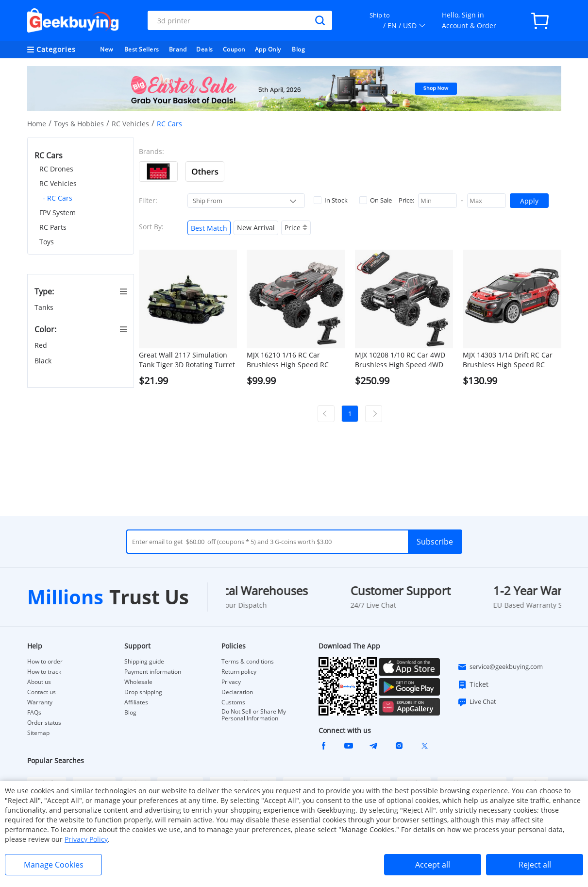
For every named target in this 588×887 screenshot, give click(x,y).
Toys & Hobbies (79, 124)
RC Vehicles (130, 124)
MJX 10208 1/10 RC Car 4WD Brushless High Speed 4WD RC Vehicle (400, 360)
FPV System (58, 213)
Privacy (231, 682)
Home (37, 124)
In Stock (331, 200)
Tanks (45, 307)
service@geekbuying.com (500, 667)
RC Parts (53, 227)
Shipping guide (144, 662)
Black (44, 361)
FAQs (34, 713)
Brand (178, 49)
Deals (205, 49)
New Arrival (256, 228)
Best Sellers (142, 49)
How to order (45, 662)
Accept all (433, 865)
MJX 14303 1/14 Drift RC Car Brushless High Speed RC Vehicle (508, 360)
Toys (47, 242)
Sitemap (38, 733)
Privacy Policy (86, 839)
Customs (233, 702)
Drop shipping (143, 692)
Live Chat (477, 702)
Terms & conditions (248, 662)
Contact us (42, 692)
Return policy (239, 672)
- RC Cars (58, 198)
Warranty (40, 702)
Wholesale (138, 682)
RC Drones (56, 169)
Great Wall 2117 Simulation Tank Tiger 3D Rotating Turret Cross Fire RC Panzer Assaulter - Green (187, 360)
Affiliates (136, 702)
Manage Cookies (54, 865)
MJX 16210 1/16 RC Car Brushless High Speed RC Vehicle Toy (288, 360)
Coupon (234, 49)
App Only (268, 49)
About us (39, 682)
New (107, 49)
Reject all (535, 865)
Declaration (237, 692)
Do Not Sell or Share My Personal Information (254, 715)
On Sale (376, 200)
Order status (44, 723)
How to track (44, 672)
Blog (298, 49)
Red (42, 345)
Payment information (153, 672)
